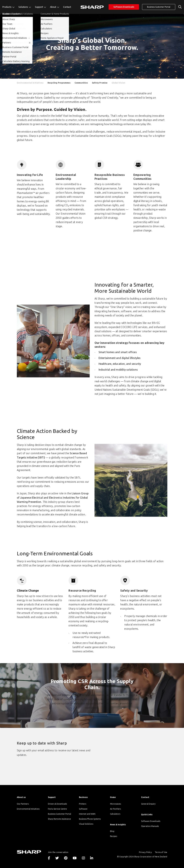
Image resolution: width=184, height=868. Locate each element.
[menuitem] (8, 7)
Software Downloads (124, 7)
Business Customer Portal (159, 7)
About (53, 7)
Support (39, 7)
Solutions (23, 7)
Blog (112, 831)
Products (7, 7)
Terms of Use (161, 852)
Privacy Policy (145, 852)
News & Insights (118, 825)
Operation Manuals (150, 826)
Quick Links (147, 815)
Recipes (114, 836)
